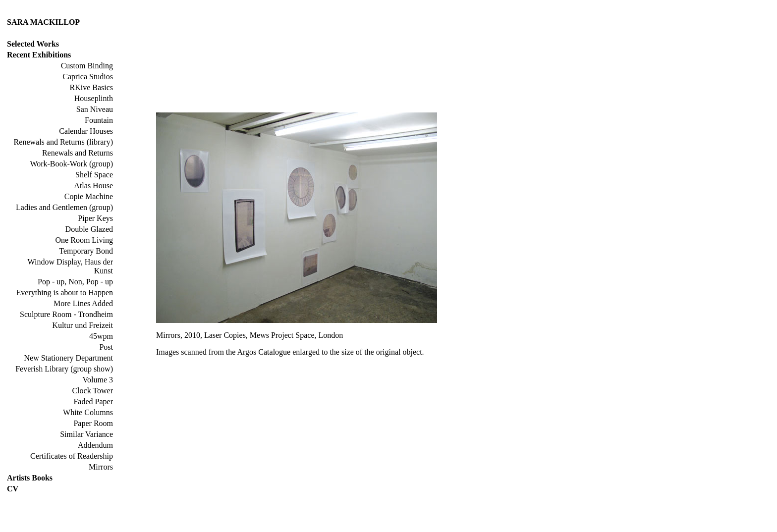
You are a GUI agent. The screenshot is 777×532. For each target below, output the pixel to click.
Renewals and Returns (78, 153)
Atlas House (93, 186)
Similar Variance (86, 434)
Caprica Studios (88, 77)
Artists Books (30, 478)
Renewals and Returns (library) (63, 142)
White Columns (88, 412)
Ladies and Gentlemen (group (63, 207)
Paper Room (93, 423)
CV (13, 489)
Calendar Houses (86, 131)
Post (106, 347)
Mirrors (101, 467)
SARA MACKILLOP (43, 22)
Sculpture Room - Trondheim (66, 314)
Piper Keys (95, 218)
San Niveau (95, 109)
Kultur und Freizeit (83, 325)
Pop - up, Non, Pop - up (75, 282)
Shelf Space (94, 175)
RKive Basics (91, 87)
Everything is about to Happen (64, 293)
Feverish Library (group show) (64, 369)
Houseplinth (94, 98)
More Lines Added (83, 303)
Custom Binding (87, 66)
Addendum (95, 445)
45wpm (101, 336)
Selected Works (33, 44)
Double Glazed (89, 229)
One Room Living (84, 240)
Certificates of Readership (72, 456)
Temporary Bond (86, 251)
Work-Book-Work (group (70, 164)
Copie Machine (89, 196)
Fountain (99, 120)
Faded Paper (93, 401)
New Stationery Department (69, 358)
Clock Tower (92, 391)
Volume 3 (98, 380)
